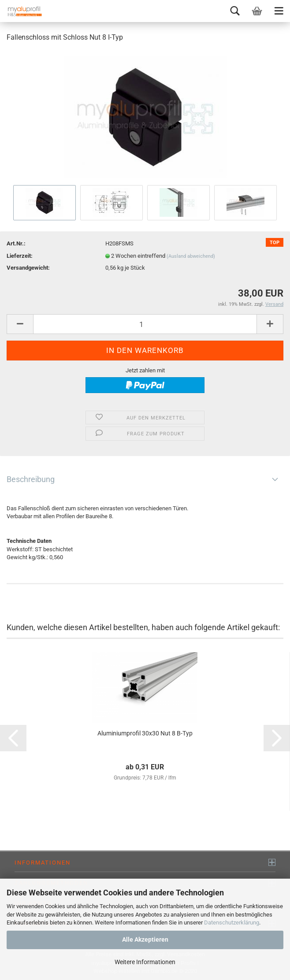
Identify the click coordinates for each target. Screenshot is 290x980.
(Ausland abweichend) (191, 256)
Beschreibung (31, 479)
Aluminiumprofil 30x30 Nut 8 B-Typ (145, 733)
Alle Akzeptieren (145, 939)
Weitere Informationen (145, 962)
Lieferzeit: (20, 256)
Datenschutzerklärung (232, 922)
